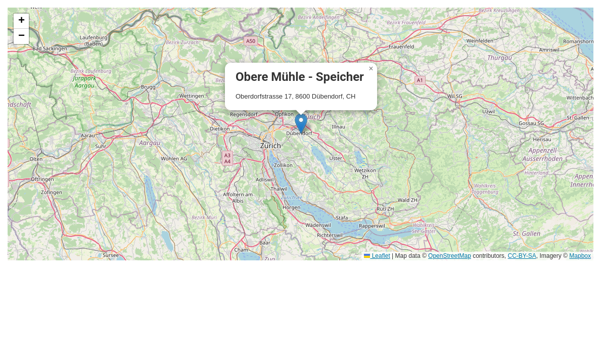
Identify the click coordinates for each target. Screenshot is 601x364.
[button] (301, 124)
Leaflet (377, 256)
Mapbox (580, 256)
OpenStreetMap (450, 256)
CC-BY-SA (522, 256)
